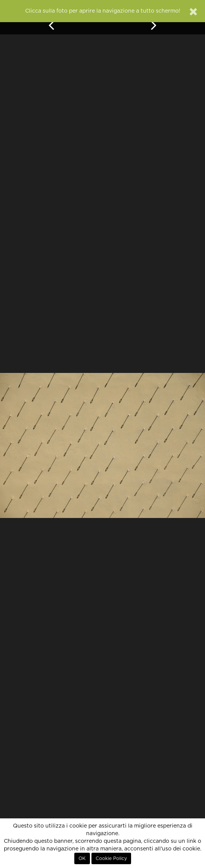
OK (82, 858)
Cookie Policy (111, 858)
